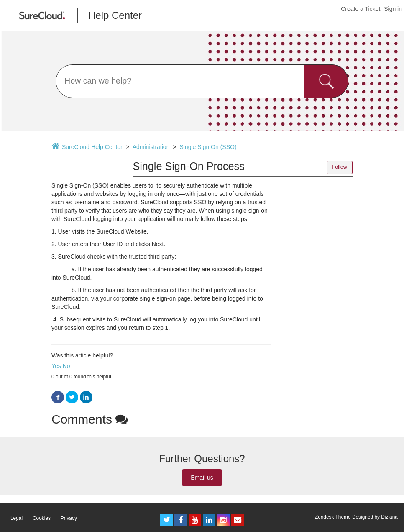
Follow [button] (340, 167)
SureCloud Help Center (92, 147)
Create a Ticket (361, 9)
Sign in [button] (393, 9)
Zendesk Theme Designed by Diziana (356, 517)
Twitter (72, 397)
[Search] (202, 81)
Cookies (42, 518)
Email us (202, 478)
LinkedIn (86, 397)
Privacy (69, 518)
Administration (151, 147)
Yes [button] (56, 366)
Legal (17, 518)
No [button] (66, 366)
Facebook (58, 397)
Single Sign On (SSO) (208, 147)
